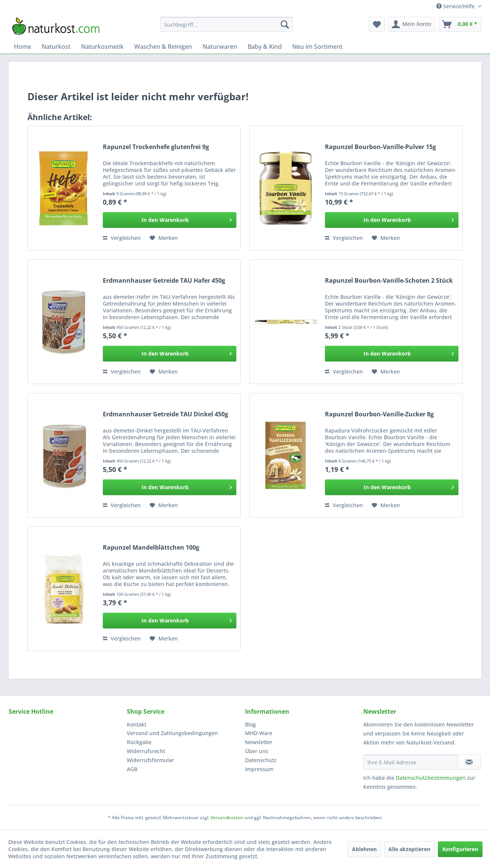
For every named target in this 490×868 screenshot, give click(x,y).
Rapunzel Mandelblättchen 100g (151, 548)
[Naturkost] (56, 47)
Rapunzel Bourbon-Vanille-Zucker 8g (379, 414)
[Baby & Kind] (265, 47)
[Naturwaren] (220, 47)
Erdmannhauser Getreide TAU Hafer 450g (164, 281)
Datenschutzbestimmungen (431, 778)
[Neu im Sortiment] (317, 47)
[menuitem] (226, 24)
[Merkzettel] (377, 24)
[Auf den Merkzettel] (164, 238)
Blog (250, 724)
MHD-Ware (259, 733)
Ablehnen (364, 849)
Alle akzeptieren (409, 849)
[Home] (23, 47)
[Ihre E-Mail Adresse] (410, 762)
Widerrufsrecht (146, 751)
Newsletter (259, 742)
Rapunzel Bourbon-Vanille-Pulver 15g (380, 147)
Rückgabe (139, 742)
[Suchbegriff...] (226, 24)
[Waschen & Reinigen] (163, 47)
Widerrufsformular (150, 760)
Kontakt (137, 724)
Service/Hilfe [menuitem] (456, 6)
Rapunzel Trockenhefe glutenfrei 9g (156, 147)
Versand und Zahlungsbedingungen (172, 733)
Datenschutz (261, 760)
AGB (132, 769)
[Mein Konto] (412, 24)
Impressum (259, 769)
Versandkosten (227, 818)
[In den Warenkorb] (170, 220)
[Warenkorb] (460, 24)
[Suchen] (285, 24)
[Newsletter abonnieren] (469, 762)
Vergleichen (122, 238)
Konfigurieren (460, 849)
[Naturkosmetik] (102, 47)
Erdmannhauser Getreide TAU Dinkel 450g (165, 414)
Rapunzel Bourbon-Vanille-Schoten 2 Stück (389, 281)
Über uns (257, 751)
